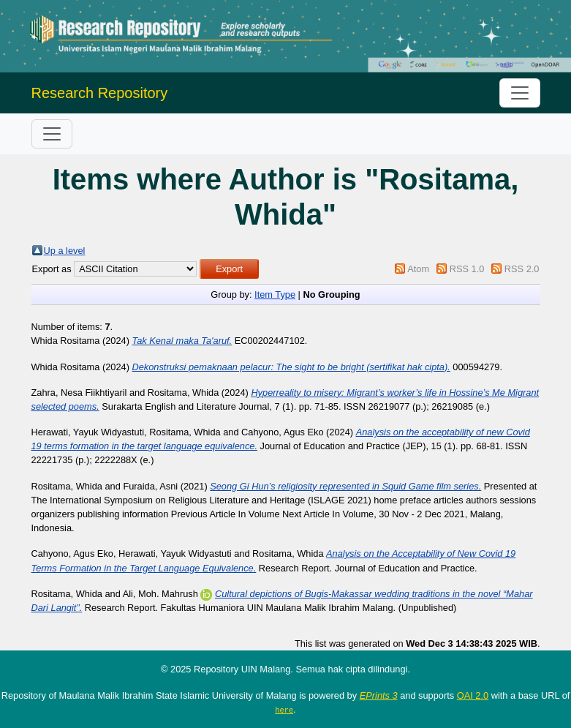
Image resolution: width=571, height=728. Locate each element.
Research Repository (100, 93)
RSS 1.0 (467, 269)
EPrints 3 (379, 695)
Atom (418, 269)
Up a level (65, 251)
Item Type (275, 294)
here (284, 710)
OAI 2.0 (473, 695)
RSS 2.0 (522, 269)
